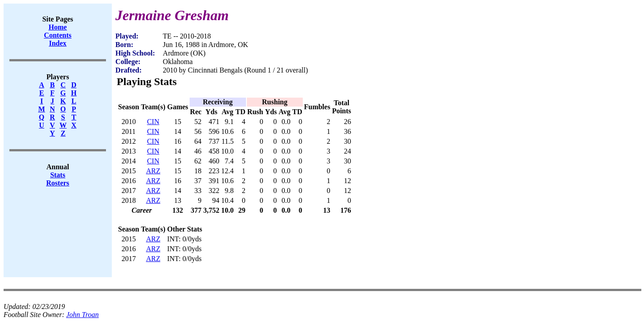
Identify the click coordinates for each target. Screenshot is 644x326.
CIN (153, 122)
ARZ (153, 171)
